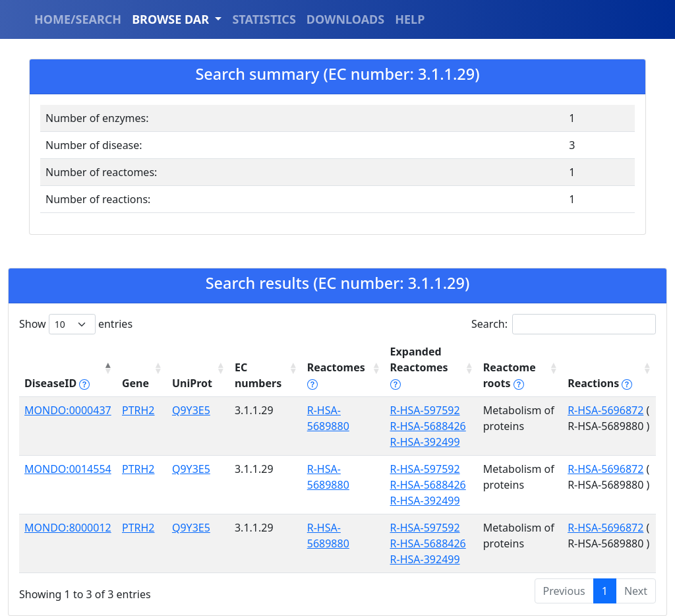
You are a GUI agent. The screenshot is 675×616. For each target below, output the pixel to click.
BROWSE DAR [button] (172, 19)
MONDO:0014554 (68, 469)
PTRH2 (138, 410)
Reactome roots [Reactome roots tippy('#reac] (510, 375)
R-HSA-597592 (425, 410)
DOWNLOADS (345, 19)
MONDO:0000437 (68, 410)
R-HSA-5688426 (428, 426)
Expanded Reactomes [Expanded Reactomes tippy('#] (419, 367)
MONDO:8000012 (68, 528)
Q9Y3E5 (191, 410)
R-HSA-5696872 (605, 410)
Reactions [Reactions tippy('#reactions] (600, 383)
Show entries (76, 324)
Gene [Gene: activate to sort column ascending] (135, 383)
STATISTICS (264, 19)
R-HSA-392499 (425, 442)
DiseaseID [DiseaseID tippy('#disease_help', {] (57, 383)
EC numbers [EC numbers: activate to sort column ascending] (258, 375)
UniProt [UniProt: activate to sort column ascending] (192, 383)
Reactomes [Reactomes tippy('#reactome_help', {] (336, 375)
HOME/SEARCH (78, 19)
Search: (564, 324)
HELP (410, 19)
